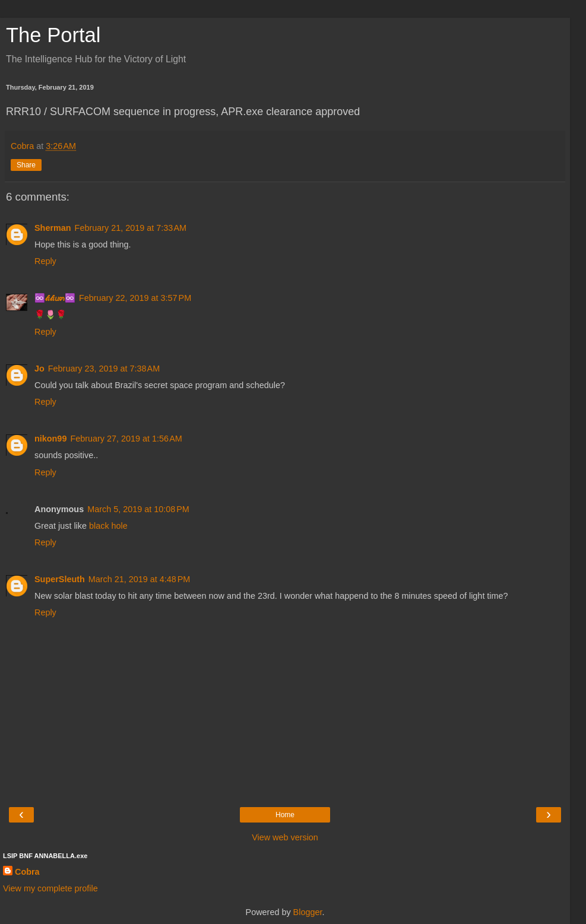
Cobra (27, 872)
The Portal (53, 35)
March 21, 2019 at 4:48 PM (140, 579)
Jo (39, 369)
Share (26, 165)
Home (285, 815)
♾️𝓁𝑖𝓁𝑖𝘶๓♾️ (55, 298)
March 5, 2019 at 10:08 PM (138, 509)
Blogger (308, 912)
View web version (285, 837)
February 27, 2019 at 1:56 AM (126, 439)
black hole (108, 526)
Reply (45, 261)
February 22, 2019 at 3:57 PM (135, 298)
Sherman (53, 228)
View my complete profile (50, 888)
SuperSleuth (60, 579)
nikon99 (50, 439)
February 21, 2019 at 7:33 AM (131, 228)
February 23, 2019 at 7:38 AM (104, 369)
